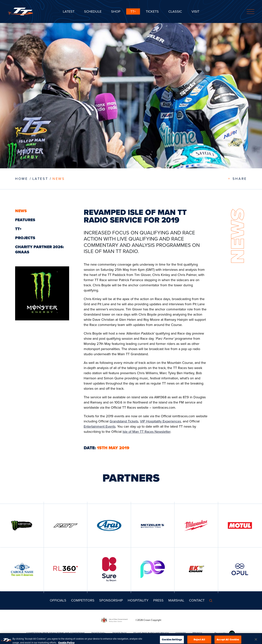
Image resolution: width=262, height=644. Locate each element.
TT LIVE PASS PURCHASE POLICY (151, 633)
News (59, 179)
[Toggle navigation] (251, 12)
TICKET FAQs (99, 633)
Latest (69, 11)
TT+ (133, 11)
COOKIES (181, 633)
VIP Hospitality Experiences (160, 421)
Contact (197, 600)
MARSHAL (176, 600)
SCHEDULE (93, 11)
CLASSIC (175, 11)
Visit (195, 11)
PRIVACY (197, 633)
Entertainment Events (100, 426)
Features (25, 220)
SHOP (116, 11)
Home (21, 179)
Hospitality (138, 600)
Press (158, 600)
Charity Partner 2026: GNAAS (40, 249)
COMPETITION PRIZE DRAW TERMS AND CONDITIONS (55, 633)
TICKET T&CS (120, 633)
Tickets (152, 11)
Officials (58, 600)
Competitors (83, 600)
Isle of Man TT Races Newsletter (147, 432)
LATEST (40, 179)
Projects (25, 238)
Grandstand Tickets (124, 421)
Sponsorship (111, 600)
